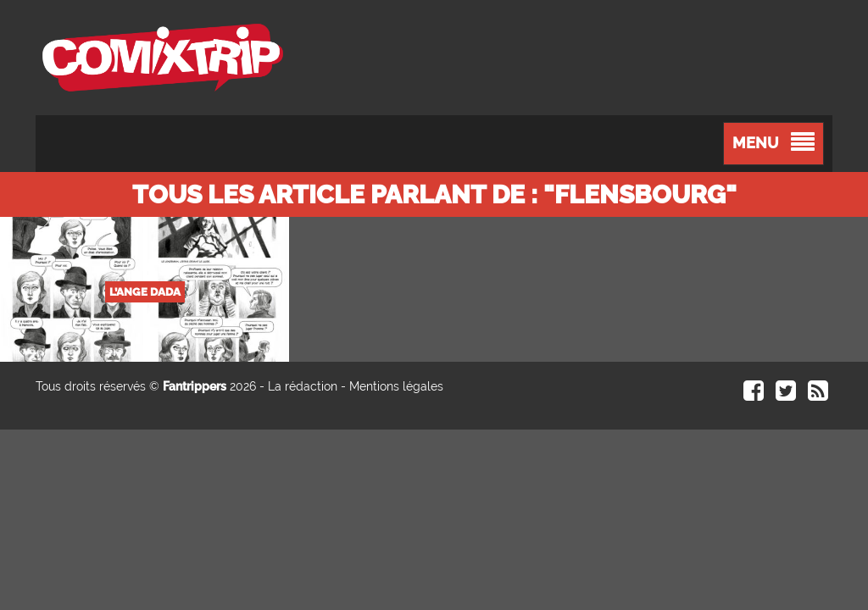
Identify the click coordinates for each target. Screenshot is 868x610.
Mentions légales (396, 386)
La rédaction (303, 386)
